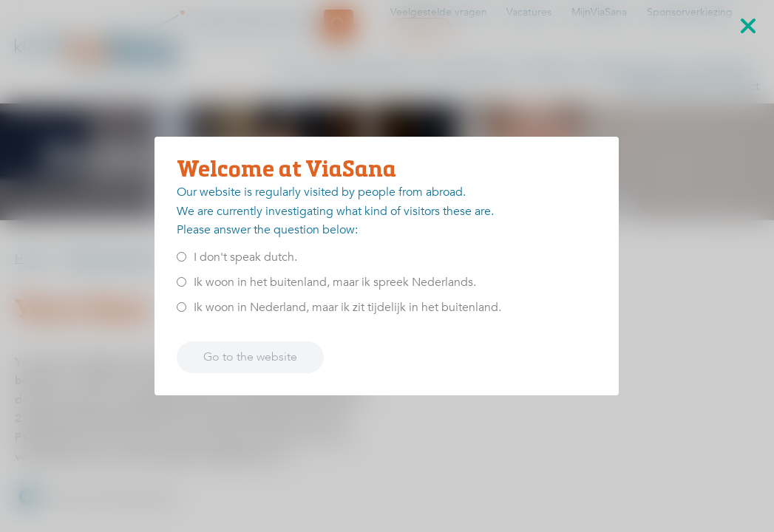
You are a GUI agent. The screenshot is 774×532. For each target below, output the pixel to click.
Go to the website (250, 357)
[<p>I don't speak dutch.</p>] (181, 257)
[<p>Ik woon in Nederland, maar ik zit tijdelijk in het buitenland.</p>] (181, 307)
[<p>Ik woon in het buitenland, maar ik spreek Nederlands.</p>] (181, 282)
